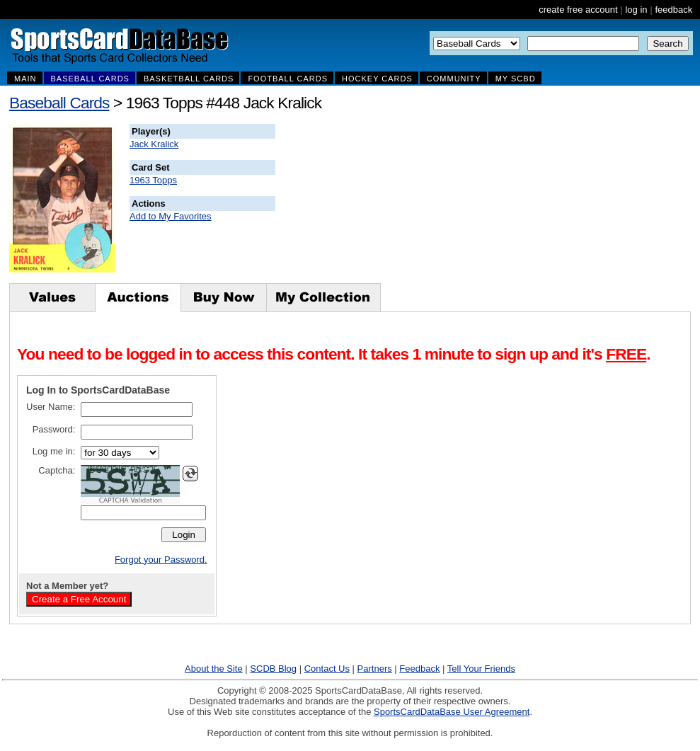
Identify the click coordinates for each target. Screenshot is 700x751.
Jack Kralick (154, 144)
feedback (673, 10)
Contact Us (327, 669)
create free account (578, 10)
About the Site (214, 669)
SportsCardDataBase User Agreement (452, 712)
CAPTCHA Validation (131, 500)
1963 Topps (153, 180)
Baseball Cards (59, 103)
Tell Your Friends (481, 669)
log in (636, 10)
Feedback (419, 669)
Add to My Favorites (171, 216)
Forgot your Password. (161, 560)
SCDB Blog (273, 669)
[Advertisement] (532, 195)
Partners (375, 669)
